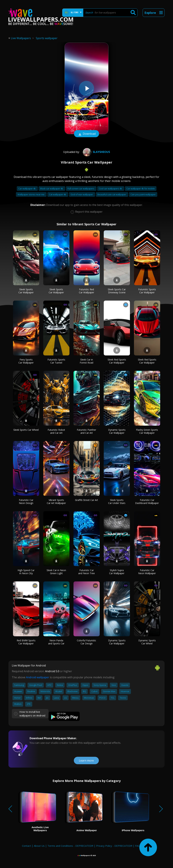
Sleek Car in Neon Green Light (56, 572)
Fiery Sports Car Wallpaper (26, 361)
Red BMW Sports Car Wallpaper (26, 642)
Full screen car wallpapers (81, 189)
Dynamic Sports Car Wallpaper (117, 431)
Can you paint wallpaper (143, 194)
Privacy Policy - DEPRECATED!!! (114, 846)
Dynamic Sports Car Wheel (147, 642)
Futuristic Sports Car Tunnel (56, 361)
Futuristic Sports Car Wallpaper (147, 291)
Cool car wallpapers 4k (111, 189)
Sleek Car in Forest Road (86, 361)
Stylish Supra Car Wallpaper (117, 572)
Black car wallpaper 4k (52, 189)
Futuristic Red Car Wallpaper (86, 291)
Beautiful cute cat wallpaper (112, 194)
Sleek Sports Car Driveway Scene (117, 291)
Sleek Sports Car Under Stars (117, 502)
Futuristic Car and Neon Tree (86, 572)
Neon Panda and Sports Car (56, 642)
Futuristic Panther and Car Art (86, 431)
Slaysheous (96, 152)
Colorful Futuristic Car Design (86, 642)
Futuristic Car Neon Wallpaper (147, 572)
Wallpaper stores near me (31, 194)
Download (86, 134)
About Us (39, 846)
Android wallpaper (38, 677)
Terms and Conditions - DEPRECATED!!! (70, 846)
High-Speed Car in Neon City (26, 572)
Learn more (86, 760)
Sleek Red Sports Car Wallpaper (117, 361)
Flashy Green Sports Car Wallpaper (147, 431)
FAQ (138, 846)
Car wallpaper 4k (27, 189)
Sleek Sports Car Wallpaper (26, 291)
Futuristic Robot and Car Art (56, 431)
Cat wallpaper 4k (58, 194)
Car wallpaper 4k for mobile (141, 189)
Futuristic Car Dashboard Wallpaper (147, 502)
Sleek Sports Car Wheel (26, 430)
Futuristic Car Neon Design (26, 502)
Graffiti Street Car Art (86, 500)
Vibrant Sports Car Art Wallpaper (56, 502)
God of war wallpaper (82, 194)
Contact (26, 846)
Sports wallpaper (47, 38)
